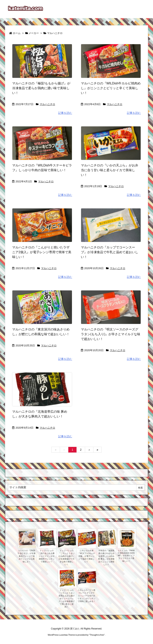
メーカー (34, 33)
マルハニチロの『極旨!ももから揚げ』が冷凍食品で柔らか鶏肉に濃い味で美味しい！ (41, 88)
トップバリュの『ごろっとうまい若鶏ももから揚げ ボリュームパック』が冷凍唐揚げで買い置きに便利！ (67, 599)
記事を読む (65, 113)
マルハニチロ (47, 104)
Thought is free (97, 635)
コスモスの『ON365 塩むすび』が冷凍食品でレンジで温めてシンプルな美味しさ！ (26, 556)
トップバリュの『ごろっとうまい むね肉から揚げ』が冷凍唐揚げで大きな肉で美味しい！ (67, 558)
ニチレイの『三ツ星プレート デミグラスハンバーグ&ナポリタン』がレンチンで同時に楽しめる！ (86, 596)
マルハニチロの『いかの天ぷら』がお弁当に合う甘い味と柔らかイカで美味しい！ (110, 170)
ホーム (17, 33)
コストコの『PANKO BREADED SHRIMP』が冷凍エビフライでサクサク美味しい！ (126, 556)
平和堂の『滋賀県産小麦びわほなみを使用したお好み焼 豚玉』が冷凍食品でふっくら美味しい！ (106, 558)
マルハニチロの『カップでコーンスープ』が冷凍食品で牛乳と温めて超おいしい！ (110, 252)
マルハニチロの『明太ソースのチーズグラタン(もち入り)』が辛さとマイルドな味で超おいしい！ (111, 334)
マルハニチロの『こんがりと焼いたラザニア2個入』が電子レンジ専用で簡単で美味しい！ (42, 252)
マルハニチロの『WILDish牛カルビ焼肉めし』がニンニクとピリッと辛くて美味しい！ (111, 88)
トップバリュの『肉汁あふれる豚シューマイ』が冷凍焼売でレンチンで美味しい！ (47, 556)
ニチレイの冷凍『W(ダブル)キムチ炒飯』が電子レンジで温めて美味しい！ (86, 556)
